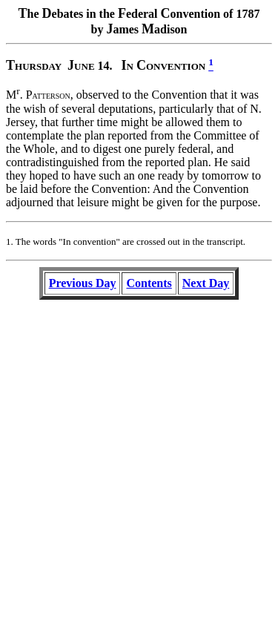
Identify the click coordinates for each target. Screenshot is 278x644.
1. (10, 241)
